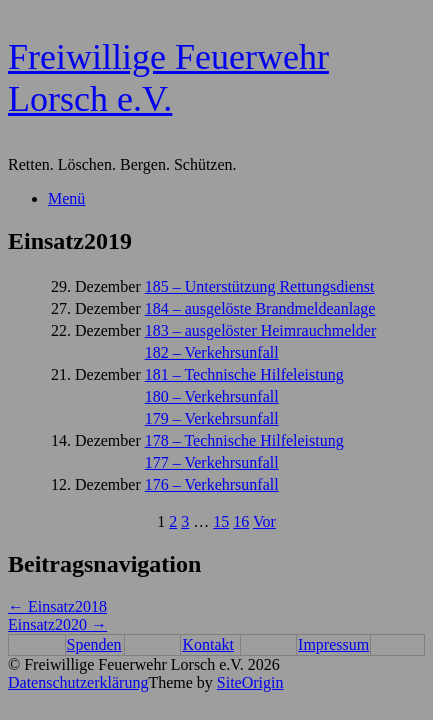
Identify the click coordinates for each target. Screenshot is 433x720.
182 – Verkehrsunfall (212, 352)
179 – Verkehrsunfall (212, 418)
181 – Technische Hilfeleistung (244, 374)
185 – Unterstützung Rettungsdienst (260, 286)
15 (221, 521)
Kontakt (208, 644)
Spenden (94, 644)
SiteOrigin (250, 682)
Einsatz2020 (57, 624)
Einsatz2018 (57, 606)
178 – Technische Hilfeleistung (244, 440)
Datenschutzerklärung (78, 682)
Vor (264, 521)
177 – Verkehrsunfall (212, 462)
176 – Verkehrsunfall (212, 484)
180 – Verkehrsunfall (212, 396)
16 (241, 521)
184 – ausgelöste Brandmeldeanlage (260, 308)
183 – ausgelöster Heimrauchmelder (260, 330)
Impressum (333, 644)
